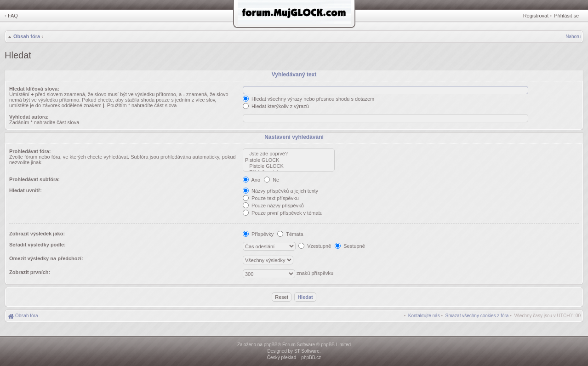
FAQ (13, 16)
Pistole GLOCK (289, 160)
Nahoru (573, 37)
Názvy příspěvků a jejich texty (280, 191)
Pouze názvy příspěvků (273, 206)
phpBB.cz (311, 357)
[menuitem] (477, 316)
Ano (251, 180)
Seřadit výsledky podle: (37, 245)
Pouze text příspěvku (271, 198)
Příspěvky (258, 234)
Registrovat (536, 16)
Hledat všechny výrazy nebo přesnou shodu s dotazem (308, 99)
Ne (271, 180)
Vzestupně (315, 246)
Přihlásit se (566, 16)
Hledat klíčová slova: (34, 89)
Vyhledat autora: (29, 117)
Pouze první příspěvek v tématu (283, 213)
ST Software (307, 351)
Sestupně (350, 246)
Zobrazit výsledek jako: (37, 234)
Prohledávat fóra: (30, 151)
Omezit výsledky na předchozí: (46, 258)
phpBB (271, 345)
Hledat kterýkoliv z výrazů (276, 106)
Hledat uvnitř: (26, 190)
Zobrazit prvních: (30, 272)
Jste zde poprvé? (289, 154)
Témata (290, 234)
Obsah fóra (27, 36)
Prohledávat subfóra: (34, 179)
